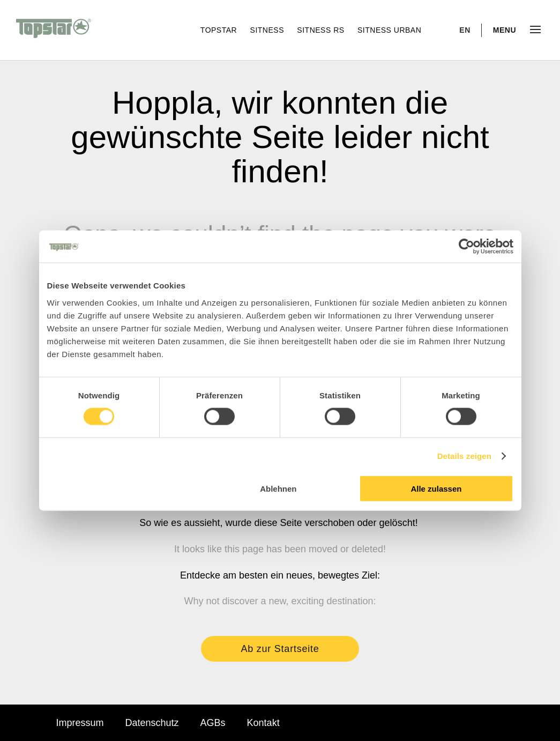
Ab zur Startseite (280, 649)
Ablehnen (278, 488)
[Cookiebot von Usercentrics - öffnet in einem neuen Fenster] (466, 247)
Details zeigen (464, 456)
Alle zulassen (436, 488)
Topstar (220, 30)
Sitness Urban (389, 30)
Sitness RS (322, 30)
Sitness (268, 30)
